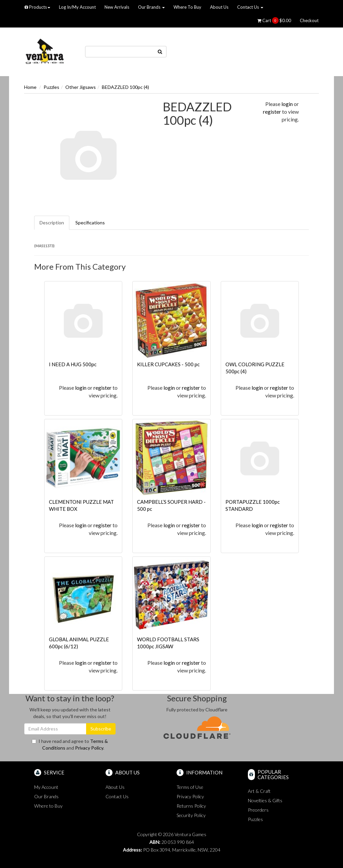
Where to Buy (48, 806)
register (272, 112)
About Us (219, 7)
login (287, 104)
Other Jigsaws (81, 87)
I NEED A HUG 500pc (73, 364)
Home (30, 87)
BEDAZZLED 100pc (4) (125, 87)
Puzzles (51, 87)
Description (52, 223)
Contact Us (250, 7)
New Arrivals (117, 7)
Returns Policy (191, 806)
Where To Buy (187, 7)
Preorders (258, 810)
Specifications (90, 223)
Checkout (309, 20)
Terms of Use (190, 787)
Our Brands (151, 7)
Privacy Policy (89, 748)
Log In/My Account (77, 7)
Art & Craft (259, 791)
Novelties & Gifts (265, 800)
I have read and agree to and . (70, 744)
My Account (46, 787)
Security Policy (191, 815)
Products (37, 7)
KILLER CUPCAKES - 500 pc (168, 364)
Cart (274, 20)
